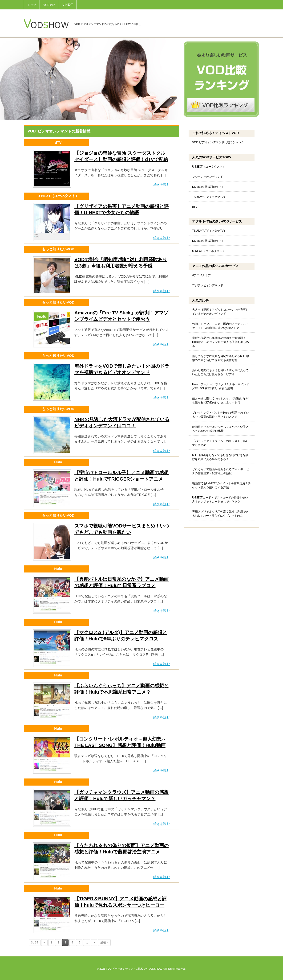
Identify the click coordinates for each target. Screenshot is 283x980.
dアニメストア (201, 275)
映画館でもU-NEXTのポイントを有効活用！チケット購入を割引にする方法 (221, 485)
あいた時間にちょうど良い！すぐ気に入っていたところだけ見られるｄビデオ (220, 372)
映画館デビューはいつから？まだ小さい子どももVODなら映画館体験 (220, 429)
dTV (195, 207)
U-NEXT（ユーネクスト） (209, 167)
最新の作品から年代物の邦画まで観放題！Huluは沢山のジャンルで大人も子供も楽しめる (220, 342)
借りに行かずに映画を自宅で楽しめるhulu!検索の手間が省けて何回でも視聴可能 (221, 358)
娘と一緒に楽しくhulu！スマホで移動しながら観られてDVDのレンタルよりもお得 (220, 401)
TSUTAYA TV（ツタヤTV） (209, 197)
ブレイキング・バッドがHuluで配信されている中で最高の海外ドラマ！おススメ (220, 415)
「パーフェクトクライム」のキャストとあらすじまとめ (220, 443)
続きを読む (162, 185)
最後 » (104, 943)
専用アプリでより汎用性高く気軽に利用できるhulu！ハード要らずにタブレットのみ (220, 514)
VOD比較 (49, 5)
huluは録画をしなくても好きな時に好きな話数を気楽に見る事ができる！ (220, 457)
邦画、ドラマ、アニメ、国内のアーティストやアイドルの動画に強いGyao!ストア (220, 326)
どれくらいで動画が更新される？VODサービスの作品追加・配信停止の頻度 (221, 471)
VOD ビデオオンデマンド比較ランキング (218, 142)
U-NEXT (68, 5)
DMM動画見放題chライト (208, 187)
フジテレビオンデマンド (208, 177)
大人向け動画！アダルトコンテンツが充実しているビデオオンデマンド (220, 312)
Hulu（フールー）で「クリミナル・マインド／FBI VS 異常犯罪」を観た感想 (220, 386)
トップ (32, 5)
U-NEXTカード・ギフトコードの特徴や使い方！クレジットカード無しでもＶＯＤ (220, 500)
